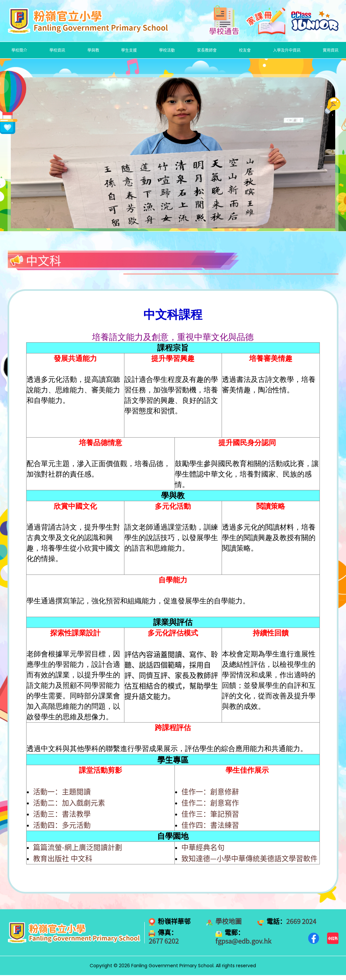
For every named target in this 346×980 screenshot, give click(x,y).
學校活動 (167, 50)
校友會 (245, 50)
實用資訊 (331, 50)
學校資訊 (57, 50)
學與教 (93, 50)
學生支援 (129, 50)
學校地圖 (228, 921)
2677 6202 (164, 941)
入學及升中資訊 (287, 50)
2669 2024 (301, 921)
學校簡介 (19, 50)
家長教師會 (207, 50)
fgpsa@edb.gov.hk (243, 941)
